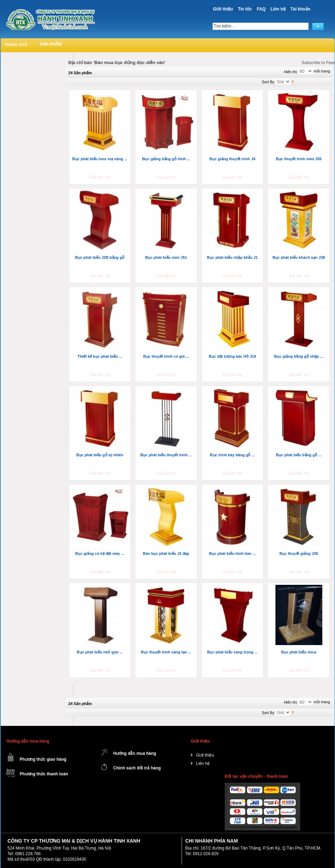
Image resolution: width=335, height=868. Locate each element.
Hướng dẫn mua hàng (135, 753)
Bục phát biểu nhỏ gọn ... (100, 652)
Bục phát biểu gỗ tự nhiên (100, 455)
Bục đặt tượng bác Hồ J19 (232, 356)
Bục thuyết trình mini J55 (299, 159)
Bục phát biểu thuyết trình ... (166, 455)
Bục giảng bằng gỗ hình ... (166, 159)
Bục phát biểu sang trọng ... (232, 652)
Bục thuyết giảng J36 (299, 553)
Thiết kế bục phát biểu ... (100, 356)
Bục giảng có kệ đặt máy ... (100, 553)
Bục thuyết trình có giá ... (166, 356)
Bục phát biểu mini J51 (166, 257)
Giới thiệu (223, 9)
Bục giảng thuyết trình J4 (232, 159)
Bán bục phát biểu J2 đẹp (166, 553)
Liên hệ (278, 9)
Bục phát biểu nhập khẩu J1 (232, 257)
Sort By (268, 82)
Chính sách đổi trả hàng (137, 768)
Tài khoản (300, 9)
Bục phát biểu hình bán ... (232, 553)
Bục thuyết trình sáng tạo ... (166, 652)
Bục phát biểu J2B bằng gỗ (100, 257)
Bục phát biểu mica (299, 652)
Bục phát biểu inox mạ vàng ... (100, 159)
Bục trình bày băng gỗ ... (233, 455)
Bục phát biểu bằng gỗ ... (299, 455)
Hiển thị (290, 72)
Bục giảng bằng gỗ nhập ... (299, 356)
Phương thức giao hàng (43, 759)
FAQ (261, 9)
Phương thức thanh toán (44, 774)
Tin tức (245, 9)
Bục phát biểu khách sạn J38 (299, 257)
